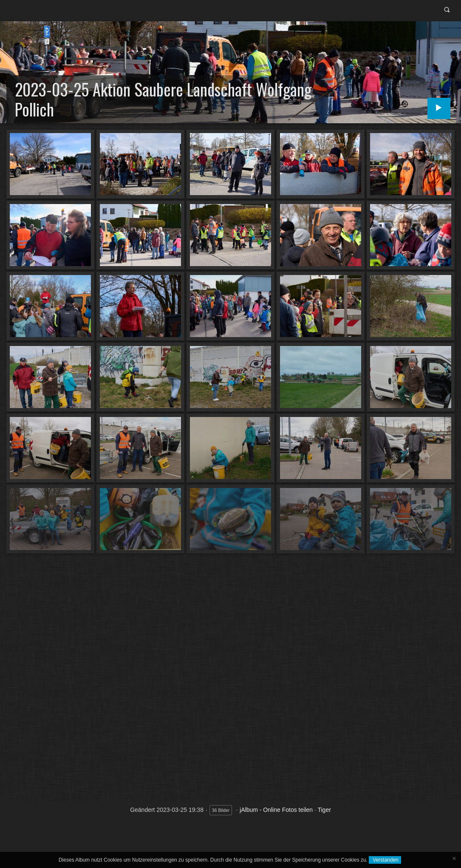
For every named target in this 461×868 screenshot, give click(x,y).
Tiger (324, 810)
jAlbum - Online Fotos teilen (276, 810)
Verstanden (385, 860)
